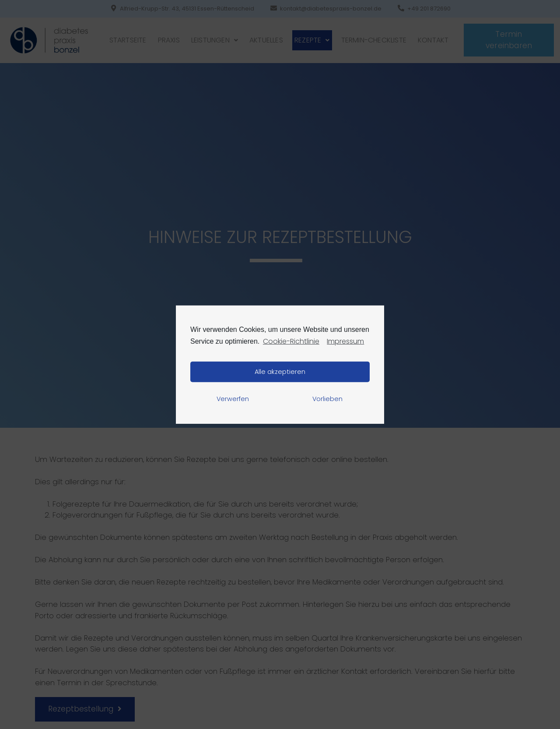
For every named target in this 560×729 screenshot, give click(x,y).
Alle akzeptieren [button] (280, 372)
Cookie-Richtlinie (291, 341)
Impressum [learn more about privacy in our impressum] (345, 341)
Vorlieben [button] (327, 399)
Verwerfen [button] (233, 399)
